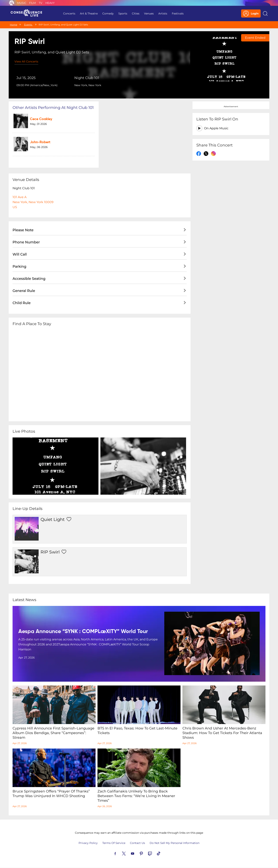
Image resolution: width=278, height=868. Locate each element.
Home (14, 25)
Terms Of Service (114, 843)
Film (32, 3)
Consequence (12, 3)
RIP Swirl (50, 552)
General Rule (24, 291)
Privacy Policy (88, 843)
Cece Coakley (41, 119)
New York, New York (88, 85)
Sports (123, 13)
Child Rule (22, 303)
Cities (136, 13)
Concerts (69, 13)
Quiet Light (53, 519)
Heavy (50, 3)
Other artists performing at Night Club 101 (53, 108)
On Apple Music (216, 128)
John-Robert (40, 142)
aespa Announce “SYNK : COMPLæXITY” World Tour (83, 632)
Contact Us (137, 843)
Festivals (178, 13)
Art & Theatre (89, 13)
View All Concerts (26, 61)
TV (41, 3)
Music (22, 3)
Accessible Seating (29, 279)
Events (28, 25)
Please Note (23, 230)
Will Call (20, 254)
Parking (19, 267)
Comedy (108, 13)
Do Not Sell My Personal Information (175, 843)
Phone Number (26, 242)
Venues (149, 13)
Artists (163, 13)
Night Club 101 (87, 78)
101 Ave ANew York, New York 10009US (33, 202)
